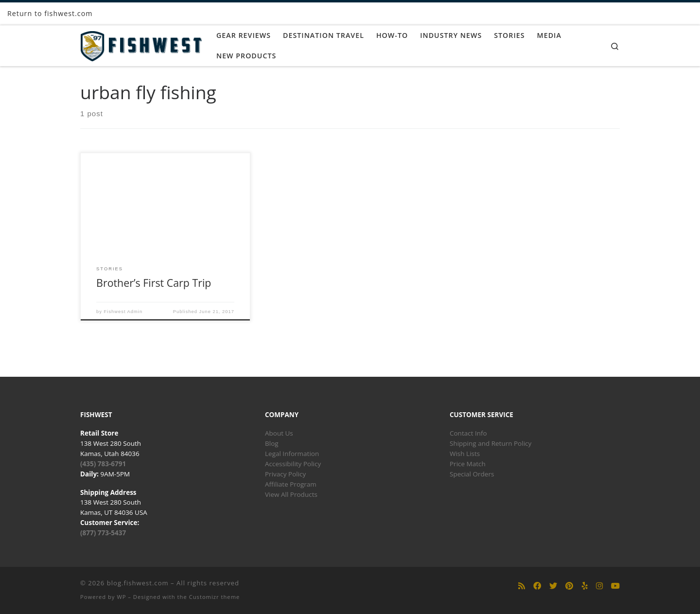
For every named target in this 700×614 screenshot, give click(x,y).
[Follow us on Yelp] (585, 586)
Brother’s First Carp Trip (154, 283)
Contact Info (468, 433)
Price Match (468, 464)
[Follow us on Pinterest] (569, 586)
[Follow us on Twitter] (553, 586)
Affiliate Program (291, 484)
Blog (272, 443)
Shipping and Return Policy (490, 443)
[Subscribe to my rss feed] (522, 586)
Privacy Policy (285, 474)
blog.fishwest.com (138, 583)
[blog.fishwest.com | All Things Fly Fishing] (141, 44)
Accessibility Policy (293, 464)
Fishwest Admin (123, 312)
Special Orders (472, 474)
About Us (279, 433)
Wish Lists (465, 454)
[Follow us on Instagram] (599, 586)
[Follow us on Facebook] (537, 586)
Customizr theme (215, 597)
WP (121, 597)
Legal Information (292, 454)
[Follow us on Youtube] (615, 586)
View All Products (291, 494)
